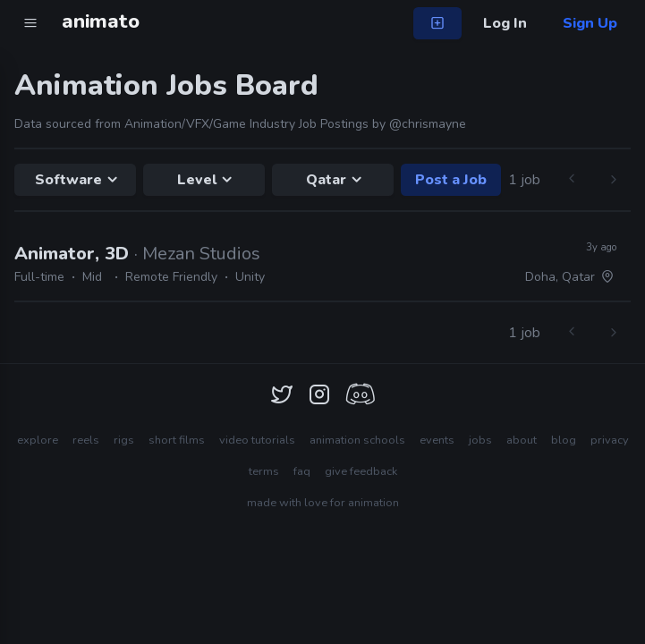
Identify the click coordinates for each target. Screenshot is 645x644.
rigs (124, 440)
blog (564, 440)
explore (38, 440)
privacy (610, 440)
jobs (480, 440)
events (437, 440)
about (522, 440)
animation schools (357, 440)
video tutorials (257, 440)
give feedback (361, 471)
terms (264, 471)
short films (177, 440)
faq (302, 471)
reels (86, 440)
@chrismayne (428, 124)
